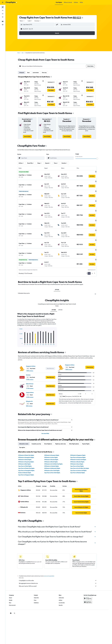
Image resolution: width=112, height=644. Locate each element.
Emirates (30, 361)
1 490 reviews (31, 357)
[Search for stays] (3, 10)
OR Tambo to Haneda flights (53, 446)
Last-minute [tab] (37, 73)
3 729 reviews (31, 375)
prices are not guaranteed (51, 562)
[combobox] (24, 21)
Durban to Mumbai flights (26, 459)
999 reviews (31, 392)
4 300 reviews (31, 384)
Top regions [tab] (24, 434)
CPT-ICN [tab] (59, 276)
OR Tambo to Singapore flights (80, 442)
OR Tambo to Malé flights (26, 450)
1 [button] (91, 260)
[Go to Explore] (3, 17)
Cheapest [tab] (23, 73)
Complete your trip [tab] (38, 430)
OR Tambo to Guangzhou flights (28, 444)
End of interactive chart (20, 330)
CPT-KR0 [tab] (55, 296)
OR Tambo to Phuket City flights (28, 442)
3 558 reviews (31, 366)
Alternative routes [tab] (26, 430)
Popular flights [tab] (87, 430)
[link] (29, 136)
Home (20, 53)
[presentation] (84, 18)
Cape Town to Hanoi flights (79, 453)
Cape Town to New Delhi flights (54, 459)
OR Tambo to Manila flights (53, 448)
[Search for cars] (3, 14)
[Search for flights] (3, 7)
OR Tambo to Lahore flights (53, 444)
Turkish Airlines (32, 379)
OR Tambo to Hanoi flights (78, 450)
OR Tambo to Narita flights (27, 446)
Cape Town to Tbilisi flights (27, 453)
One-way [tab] (46, 73)
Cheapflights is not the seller (59, 567)
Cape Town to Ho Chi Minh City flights (81, 455)
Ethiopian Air (31, 388)
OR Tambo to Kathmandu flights (54, 455)
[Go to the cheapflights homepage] (11, 2)
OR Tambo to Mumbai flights (79, 448)
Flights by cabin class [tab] (62, 430)
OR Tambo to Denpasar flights (53, 442)
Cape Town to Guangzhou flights (28, 457)
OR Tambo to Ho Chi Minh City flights (55, 450)
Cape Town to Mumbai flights (79, 459)
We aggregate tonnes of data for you (59, 570)
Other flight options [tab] (76, 430)
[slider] (99, 159)
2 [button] (94, 260)
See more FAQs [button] (47, 420)
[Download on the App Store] (90, 588)
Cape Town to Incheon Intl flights (80, 457)
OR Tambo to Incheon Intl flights (80, 446)
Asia (24, 53)
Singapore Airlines (32, 353)
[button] (3, 2)
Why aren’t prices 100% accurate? (59, 572)
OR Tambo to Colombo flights (53, 453)
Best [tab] (30, 73)
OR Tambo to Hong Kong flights (28, 448)
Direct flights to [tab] (50, 430)
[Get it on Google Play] (90, 585)
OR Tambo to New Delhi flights (54, 457)
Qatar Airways (31, 370)
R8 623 (79, 18)
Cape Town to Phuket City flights (28, 455)
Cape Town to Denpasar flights (80, 444)
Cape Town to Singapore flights (28, 461)
